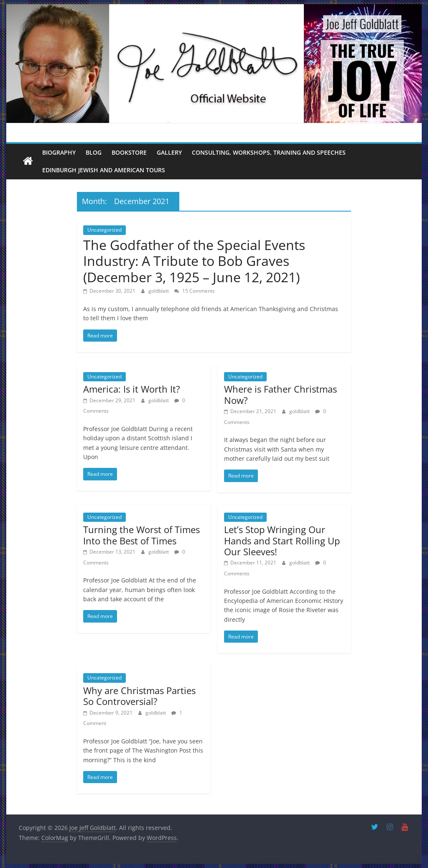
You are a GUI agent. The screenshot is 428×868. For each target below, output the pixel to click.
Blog (94, 152)
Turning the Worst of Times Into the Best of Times (141, 535)
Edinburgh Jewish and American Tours (104, 170)
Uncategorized (104, 230)
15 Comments (195, 291)
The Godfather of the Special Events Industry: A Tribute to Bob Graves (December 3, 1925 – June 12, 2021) (194, 261)
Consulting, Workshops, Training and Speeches (269, 152)
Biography (59, 152)
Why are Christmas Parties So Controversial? (139, 696)
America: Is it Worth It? (132, 389)
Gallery (169, 152)
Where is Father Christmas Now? (280, 394)
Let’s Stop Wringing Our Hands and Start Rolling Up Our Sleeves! (282, 540)
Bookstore (129, 152)
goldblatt (159, 291)
